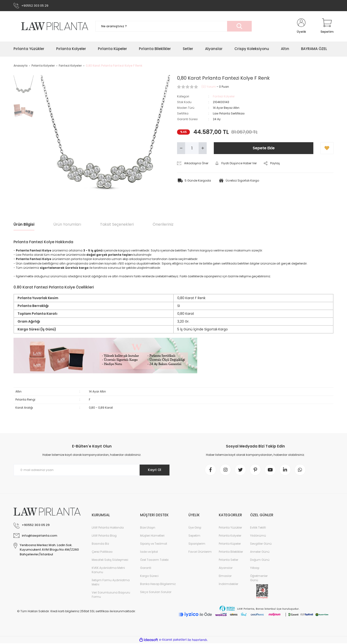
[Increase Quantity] (203, 148)
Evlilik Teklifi (258, 528)
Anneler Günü (260, 552)
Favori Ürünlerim (200, 552)
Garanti (146, 569)
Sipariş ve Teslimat (154, 544)
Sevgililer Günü (261, 544)
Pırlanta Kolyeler (230, 536)
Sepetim (194, 536)
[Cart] (327, 27)
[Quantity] (192, 148)
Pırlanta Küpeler (230, 544)
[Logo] (51, 26)
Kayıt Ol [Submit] (154, 470)
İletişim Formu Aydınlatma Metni (111, 583)
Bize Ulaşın (148, 528)
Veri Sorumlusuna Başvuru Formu (111, 595)
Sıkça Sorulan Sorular (156, 593)
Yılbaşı (255, 569)
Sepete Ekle (264, 148)
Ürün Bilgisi (24, 225)
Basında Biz (100, 544)
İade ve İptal (149, 552)
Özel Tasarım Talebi (154, 560)
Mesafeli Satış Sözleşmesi (110, 560)
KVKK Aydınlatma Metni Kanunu (108, 571)
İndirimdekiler (228, 585)
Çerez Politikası (102, 552)
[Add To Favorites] (327, 148)
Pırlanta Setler (228, 560)
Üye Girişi (195, 528)
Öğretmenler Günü (259, 579)
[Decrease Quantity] (181, 148)
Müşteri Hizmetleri (152, 536)
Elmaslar (225, 577)
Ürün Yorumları (67, 225)
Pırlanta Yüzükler (230, 528)
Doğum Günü (260, 560)
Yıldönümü (258, 536)
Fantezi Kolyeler (224, 97)
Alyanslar (226, 569)
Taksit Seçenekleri (117, 225)
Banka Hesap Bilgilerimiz (158, 585)
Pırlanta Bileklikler (231, 552)
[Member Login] (301, 27)
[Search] (173, 27)
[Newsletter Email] (92, 470)
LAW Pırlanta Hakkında (108, 528)
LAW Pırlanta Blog (104, 536)
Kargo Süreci (149, 577)
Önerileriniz (163, 225)
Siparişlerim (197, 544)
